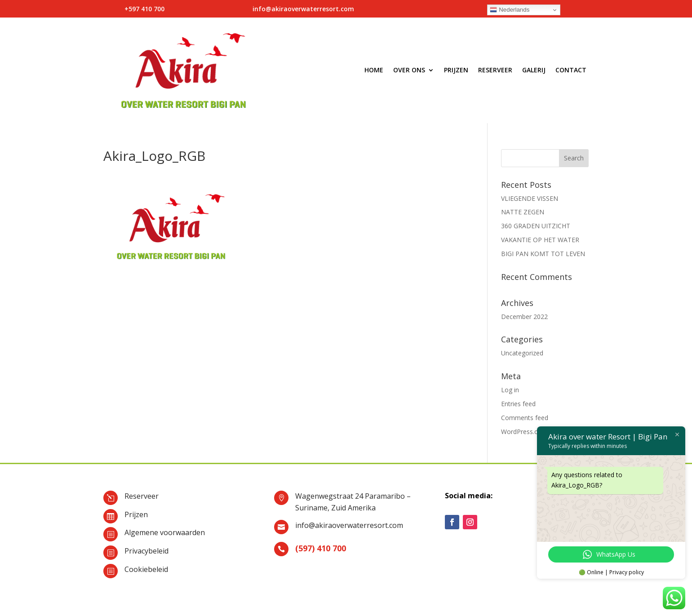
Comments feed (525, 418)
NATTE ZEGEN (523, 212)
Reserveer (495, 70)
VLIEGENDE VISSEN (530, 198)
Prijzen (456, 70)
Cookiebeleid (146, 569)
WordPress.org (523, 432)
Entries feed (518, 404)
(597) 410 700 (321, 548)
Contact (571, 70)
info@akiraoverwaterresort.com (349, 525)
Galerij (534, 70)
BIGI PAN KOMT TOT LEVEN (543, 254)
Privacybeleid (146, 551)
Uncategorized (522, 353)
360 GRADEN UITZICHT (536, 226)
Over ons (409, 70)
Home (374, 70)
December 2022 (524, 317)
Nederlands (510, 10)
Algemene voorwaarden (165, 532)
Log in (510, 390)
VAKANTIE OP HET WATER (540, 240)
